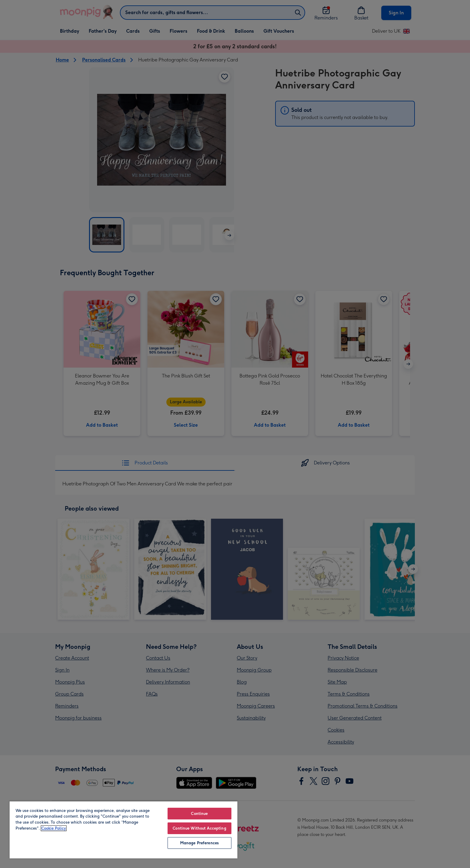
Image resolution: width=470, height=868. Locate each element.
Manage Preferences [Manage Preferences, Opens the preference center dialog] (199, 843)
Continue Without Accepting (199, 828)
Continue (199, 814)
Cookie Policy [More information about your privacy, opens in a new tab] (54, 828)
